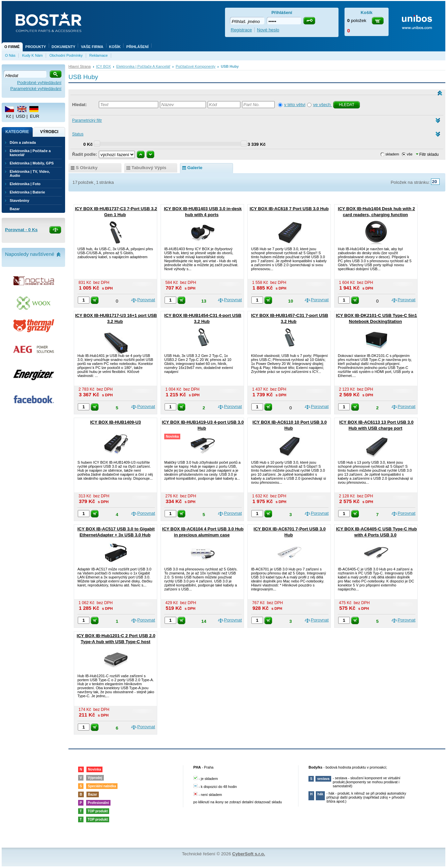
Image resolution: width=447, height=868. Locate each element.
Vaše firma (92, 47)
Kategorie (17, 132)
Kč (9, 116)
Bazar (15, 209)
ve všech (322, 105)
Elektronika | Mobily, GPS (32, 163)
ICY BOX (103, 66)
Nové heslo (268, 30)
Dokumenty (64, 47)
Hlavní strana (80, 66)
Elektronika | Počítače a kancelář (143, 66)
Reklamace (99, 55)
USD (20, 116)
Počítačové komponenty (195, 66)
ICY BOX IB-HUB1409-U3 (116, 422)
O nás (10, 55)
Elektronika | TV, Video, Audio (30, 173)
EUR (34, 116)
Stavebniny (20, 200)
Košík (115, 47)
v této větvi (295, 105)
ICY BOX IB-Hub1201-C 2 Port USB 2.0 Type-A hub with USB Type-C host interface (116, 642)
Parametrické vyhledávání (36, 89)
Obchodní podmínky (66, 55)
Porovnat (146, 300)
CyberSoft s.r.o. (249, 854)
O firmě (12, 47)
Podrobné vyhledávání (39, 83)
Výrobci (49, 132)
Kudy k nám (32, 55)
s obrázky (87, 168)
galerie (195, 168)
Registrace (241, 30)
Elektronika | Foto (25, 184)
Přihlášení (137, 47)
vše (410, 154)
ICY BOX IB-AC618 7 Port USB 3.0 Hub (289, 209)
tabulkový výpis (149, 168)
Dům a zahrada (23, 142)
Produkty (36, 47)
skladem (392, 154)
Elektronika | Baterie (27, 192)
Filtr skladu (427, 154)
